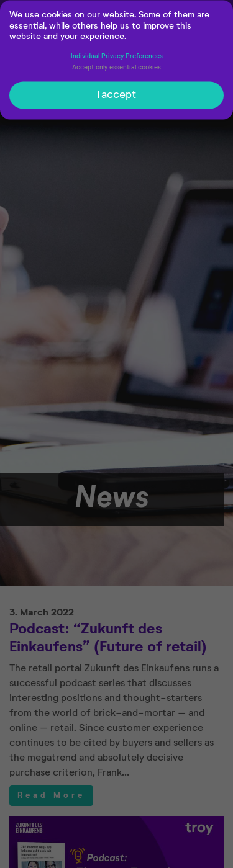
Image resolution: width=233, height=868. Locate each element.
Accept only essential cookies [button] (116, 70)
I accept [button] (116, 97)
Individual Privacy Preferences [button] (117, 58)
